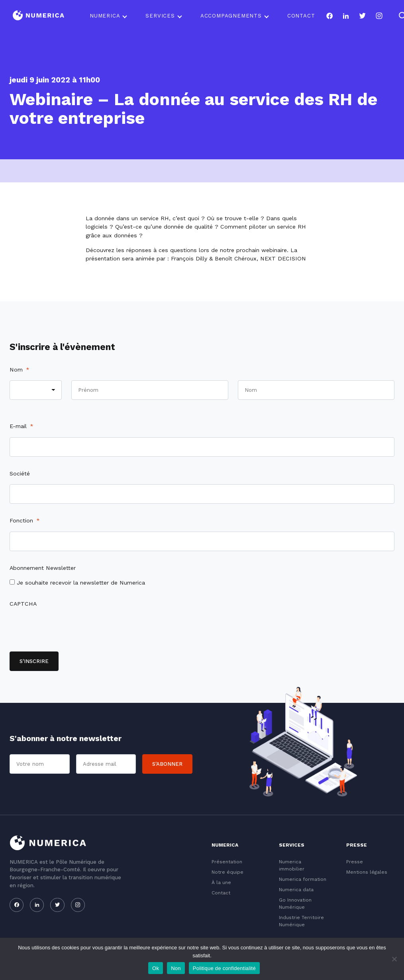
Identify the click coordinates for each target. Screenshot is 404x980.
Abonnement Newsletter (43, 568)
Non (176, 968)
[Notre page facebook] (329, 16)
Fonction (25, 520)
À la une (221, 882)
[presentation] (70, 630)
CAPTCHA (23, 604)
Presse (355, 862)
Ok (156, 968)
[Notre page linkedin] (346, 16)
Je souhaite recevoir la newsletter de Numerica (81, 583)
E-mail (22, 426)
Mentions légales (367, 872)
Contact (301, 16)
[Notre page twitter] (362, 16)
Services (160, 16)
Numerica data (296, 890)
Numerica (105, 16)
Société (20, 473)
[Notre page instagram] (379, 16)
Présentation (227, 862)
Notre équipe (227, 872)
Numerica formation (303, 879)
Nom (20, 370)
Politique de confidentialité (224, 968)
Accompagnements (231, 16)
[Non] (394, 959)
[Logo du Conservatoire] (38, 16)
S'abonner (167, 764)
